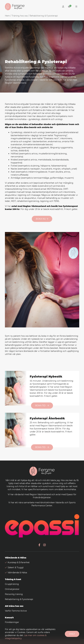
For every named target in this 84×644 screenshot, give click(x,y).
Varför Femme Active (16, 611)
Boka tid (42, 406)
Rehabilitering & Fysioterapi (19, 599)
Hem (7, 16)
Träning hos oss (20, 16)
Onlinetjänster (12, 589)
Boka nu (42, 219)
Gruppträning (12, 584)
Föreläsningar (12, 622)
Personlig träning (14, 594)
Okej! (72, 634)
